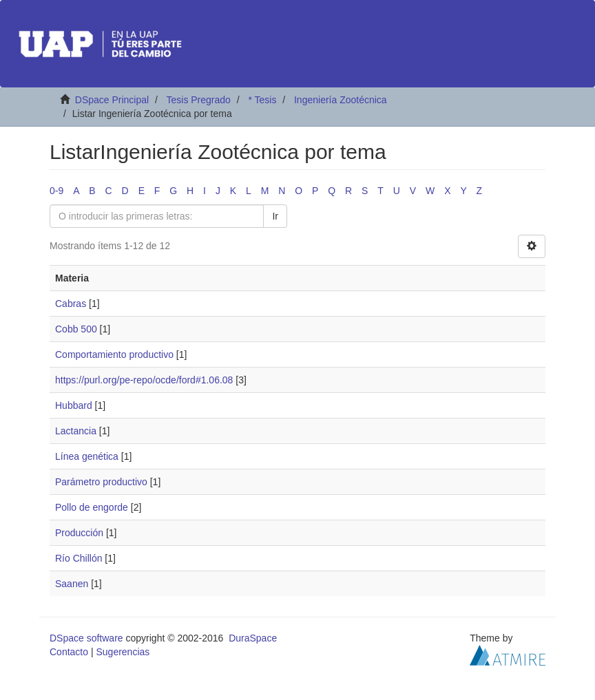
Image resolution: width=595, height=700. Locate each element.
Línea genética (87, 456)
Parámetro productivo (101, 482)
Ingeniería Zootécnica (341, 100)
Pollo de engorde (92, 507)
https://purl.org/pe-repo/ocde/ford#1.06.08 (144, 380)
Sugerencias (123, 652)
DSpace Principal (112, 100)
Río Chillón (79, 558)
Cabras (71, 304)
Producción (79, 533)
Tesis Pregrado (198, 100)
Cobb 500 (76, 329)
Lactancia (76, 431)
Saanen (72, 584)
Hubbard (74, 405)
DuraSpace (253, 638)
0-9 (56, 191)
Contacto (69, 652)
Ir (275, 216)
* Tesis (262, 100)
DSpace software (86, 638)
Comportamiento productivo (114, 354)
